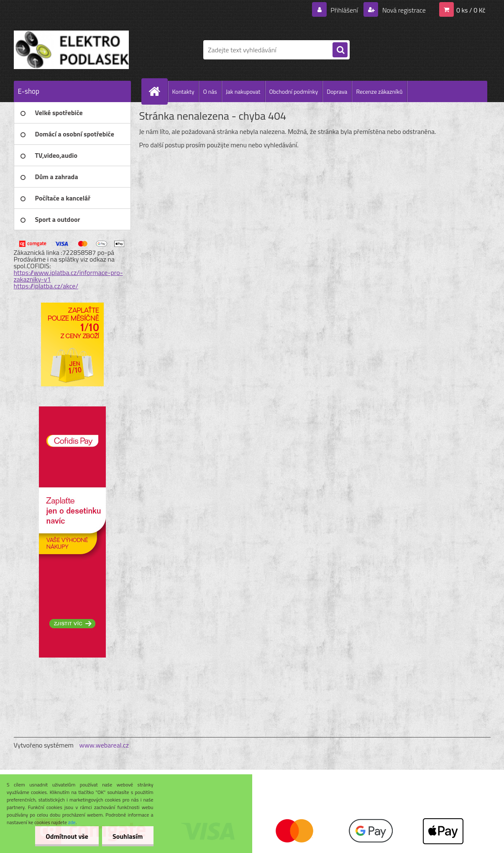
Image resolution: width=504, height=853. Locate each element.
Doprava (337, 91)
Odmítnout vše (67, 836)
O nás (210, 91)
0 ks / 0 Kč (471, 10)
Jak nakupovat (243, 91)
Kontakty (183, 91)
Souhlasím (128, 836)
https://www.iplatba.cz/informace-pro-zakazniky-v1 (68, 276)
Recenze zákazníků (379, 91)
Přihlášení (344, 10)
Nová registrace (403, 10)
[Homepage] (158, 91)
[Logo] (71, 50)
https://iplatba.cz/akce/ (46, 286)
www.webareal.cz (104, 745)
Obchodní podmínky (294, 91)
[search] (340, 50)
